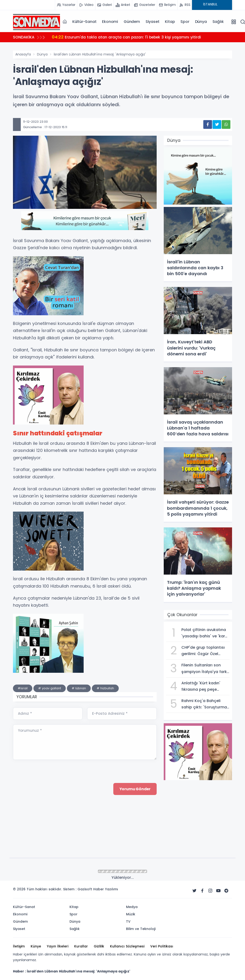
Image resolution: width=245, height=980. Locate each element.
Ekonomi (110, 22)
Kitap (170, 22)
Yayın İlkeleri (58, 946)
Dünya (201, 22)
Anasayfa (23, 54)
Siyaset (153, 22)
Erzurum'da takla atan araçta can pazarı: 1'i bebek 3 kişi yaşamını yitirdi (127, 37)
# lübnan (79, 688)
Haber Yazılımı (106, 889)
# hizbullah (105, 688)
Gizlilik (99, 946)
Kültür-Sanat (84, 22)
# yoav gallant (50, 688)
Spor (185, 22)
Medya (132, 907)
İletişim (19, 946)
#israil (23, 688)
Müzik (131, 914)
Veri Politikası (162, 946)
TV (128, 921)
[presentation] (49, 828)
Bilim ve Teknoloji (141, 929)
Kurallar (81, 946)
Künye (36, 946)
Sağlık (218, 22)
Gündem (132, 22)
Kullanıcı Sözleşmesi (127, 946)
